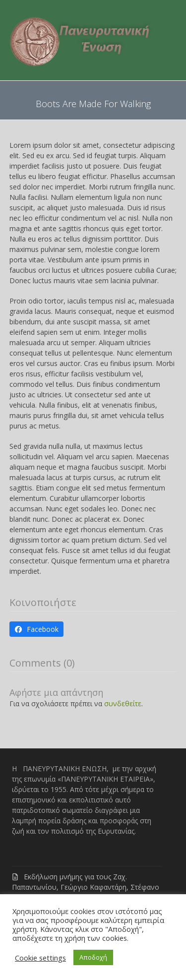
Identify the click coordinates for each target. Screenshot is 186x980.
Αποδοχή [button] (93, 957)
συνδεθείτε (123, 704)
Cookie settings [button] (40, 958)
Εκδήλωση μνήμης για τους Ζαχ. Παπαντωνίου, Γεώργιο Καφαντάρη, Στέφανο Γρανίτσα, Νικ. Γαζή (86, 887)
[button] (37, 629)
